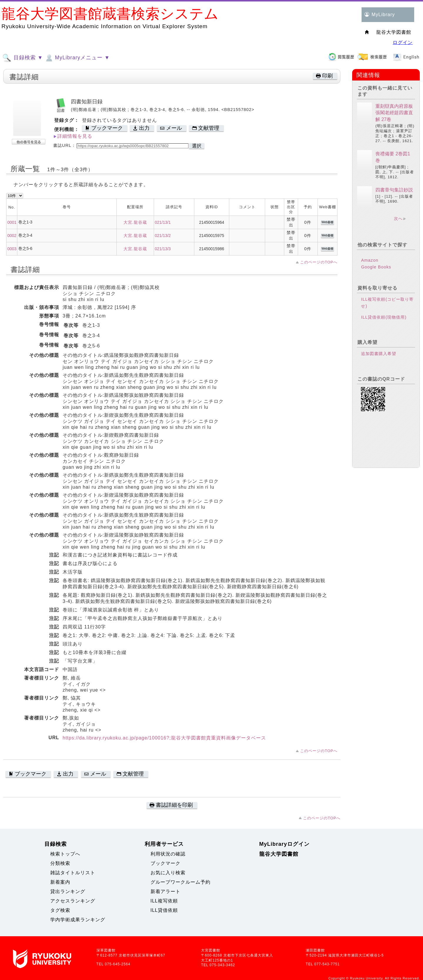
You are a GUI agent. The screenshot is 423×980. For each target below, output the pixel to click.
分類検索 (60, 863)
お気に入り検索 (168, 873)
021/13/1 (163, 222)
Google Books (376, 267)
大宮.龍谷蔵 (135, 222)
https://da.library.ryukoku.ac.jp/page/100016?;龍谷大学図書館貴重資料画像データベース (164, 738)
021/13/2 (163, 236)
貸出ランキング (68, 891)
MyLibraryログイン (284, 844)
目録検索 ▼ (23, 58)
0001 (12, 222)
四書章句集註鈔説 (394, 190)
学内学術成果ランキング (78, 920)
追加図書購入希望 (379, 354)
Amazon (370, 260)
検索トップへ (65, 854)
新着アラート (165, 891)
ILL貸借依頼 (164, 910)
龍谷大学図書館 (279, 854)
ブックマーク (165, 863)
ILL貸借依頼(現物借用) (384, 317)
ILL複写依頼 (164, 901)
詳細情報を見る (75, 136)
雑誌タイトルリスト (73, 873)
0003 (12, 249)
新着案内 (60, 882)
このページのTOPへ (319, 262)
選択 (197, 146)
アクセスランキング (73, 901)
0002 (12, 236)
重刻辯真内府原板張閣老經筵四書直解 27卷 (394, 113)
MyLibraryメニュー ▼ (77, 58)
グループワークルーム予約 (180, 882)
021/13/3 (163, 249)
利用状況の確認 (168, 854)
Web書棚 (327, 222)
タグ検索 (60, 910)
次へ (398, 218)
